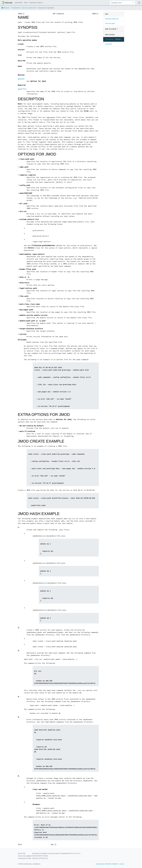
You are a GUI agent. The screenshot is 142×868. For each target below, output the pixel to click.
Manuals (5, 8)
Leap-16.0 (109, 44)
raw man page (110, 23)
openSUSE (19, 3)
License (122, 864)
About (26, 3)
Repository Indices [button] (36, 3)
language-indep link (112, 19)
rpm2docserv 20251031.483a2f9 (107, 864)
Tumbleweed (16, 8)
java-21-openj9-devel (29, 8)
